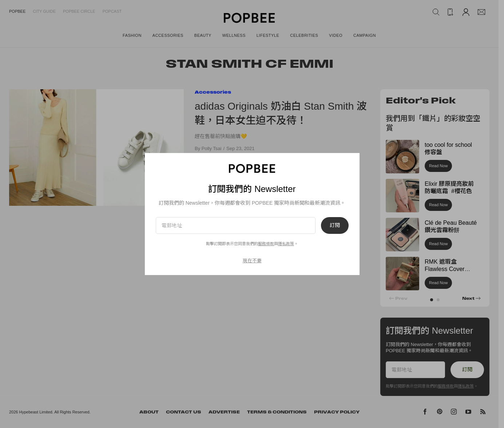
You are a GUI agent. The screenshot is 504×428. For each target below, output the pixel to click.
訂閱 (335, 225)
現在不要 (252, 261)
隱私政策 (286, 244)
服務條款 (266, 244)
